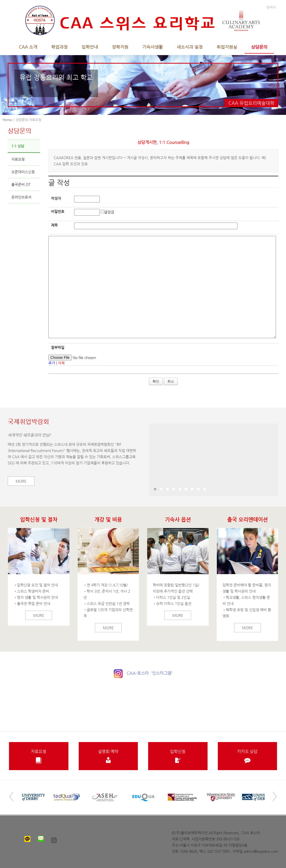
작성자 (56, 198)
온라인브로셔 (21, 197)
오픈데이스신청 (23, 172)
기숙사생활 (153, 47)
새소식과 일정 (190, 47)
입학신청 (178, 756)
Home (7, 120)
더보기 (32, 88)
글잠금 (109, 212)
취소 (171, 381)
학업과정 (59, 47)
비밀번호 (58, 211)
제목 (54, 225)
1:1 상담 (18, 146)
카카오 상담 (248, 756)
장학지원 (120, 47)
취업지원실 (227, 47)
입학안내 (90, 47)
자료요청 (18, 159)
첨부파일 (58, 347)
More (21, 481)
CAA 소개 (28, 47)
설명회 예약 (108, 756)
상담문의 (259, 47)
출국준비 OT (21, 184)
